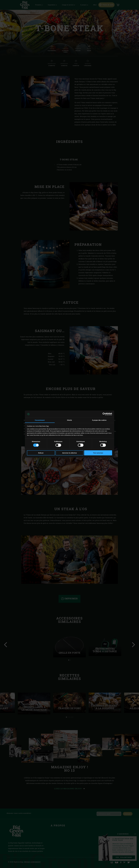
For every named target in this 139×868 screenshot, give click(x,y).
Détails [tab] (69, 420)
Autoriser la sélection (70, 453)
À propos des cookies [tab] (99, 420)
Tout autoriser (98, 453)
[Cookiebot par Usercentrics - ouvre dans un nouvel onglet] (103, 414)
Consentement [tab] (40, 420)
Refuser (41, 453)
